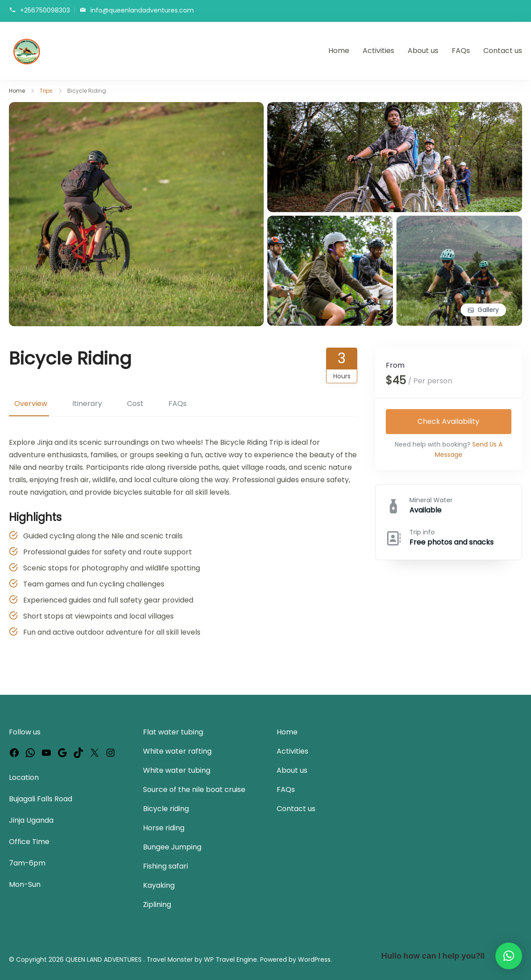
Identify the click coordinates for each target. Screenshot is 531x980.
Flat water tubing (173, 732)
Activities (378, 51)
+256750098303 (45, 10)
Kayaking (159, 885)
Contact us (503, 51)
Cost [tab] (135, 404)
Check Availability (449, 421)
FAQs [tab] (178, 404)
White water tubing (177, 770)
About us (423, 51)
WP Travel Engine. (231, 959)
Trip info (422, 533)
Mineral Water (431, 500)
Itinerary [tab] (87, 404)
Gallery (488, 310)
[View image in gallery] (136, 108)
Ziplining (157, 904)
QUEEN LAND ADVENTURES (104, 959)
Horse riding (164, 828)
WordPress (314, 959)
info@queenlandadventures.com (142, 10)
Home (339, 51)
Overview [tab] (31, 404)
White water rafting (177, 751)
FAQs (461, 51)
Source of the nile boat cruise (194, 789)
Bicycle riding (166, 809)
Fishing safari (165, 866)
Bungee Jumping (172, 847)
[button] (509, 956)
